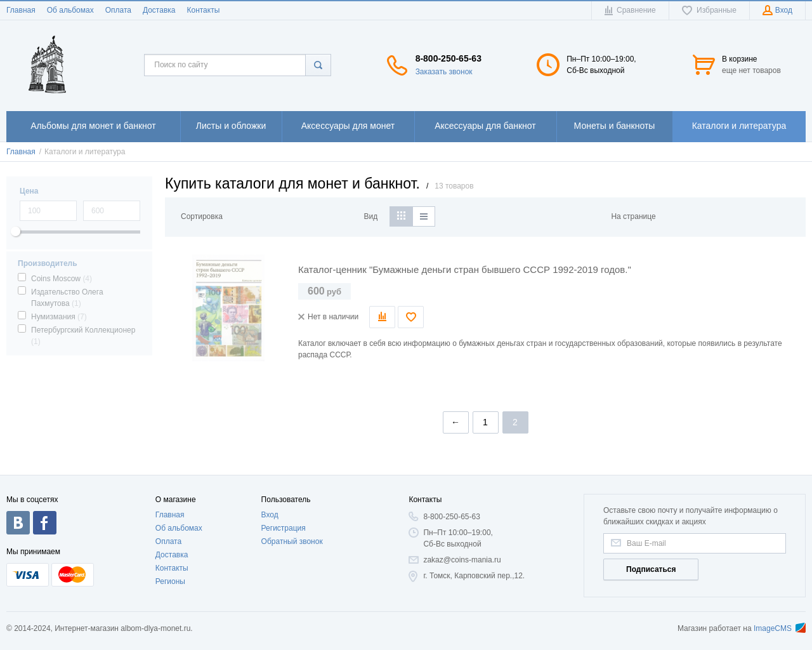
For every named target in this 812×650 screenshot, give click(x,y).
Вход (270, 515)
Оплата (118, 10)
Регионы (170, 581)
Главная (21, 10)
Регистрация (284, 528)
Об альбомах (70, 10)
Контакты (203, 10)
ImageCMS (780, 628)
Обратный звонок (292, 541)
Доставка (159, 10)
